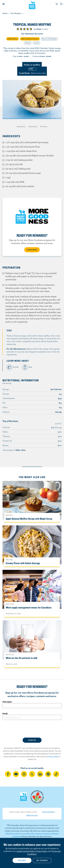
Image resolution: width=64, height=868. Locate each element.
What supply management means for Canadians (29, 607)
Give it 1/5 (18, 29)
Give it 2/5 (21, 29)
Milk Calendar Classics (30, 39)
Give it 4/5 (28, 29)
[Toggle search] (61, 4)
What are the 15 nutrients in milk (22, 658)
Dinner (28, 43)
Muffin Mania (13, 39)
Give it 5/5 (31, 29)
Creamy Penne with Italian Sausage (23, 563)
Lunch (36, 43)
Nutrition (44, 126)
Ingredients (21, 126)
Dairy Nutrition (49, 812)
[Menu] (4, 4)
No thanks (42, 860)
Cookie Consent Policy (26, 851)
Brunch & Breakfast (49, 39)
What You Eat (32, 815)
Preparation (33, 126)
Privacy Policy (41, 851)
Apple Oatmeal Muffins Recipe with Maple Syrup (29, 519)
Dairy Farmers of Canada (32, 5)
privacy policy (53, 756)
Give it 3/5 (24, 29)
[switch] (32, 71)
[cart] (57, 4)
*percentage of (14, 450)
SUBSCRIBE (32, 250)
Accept (22, 860)
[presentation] (32, 729)
